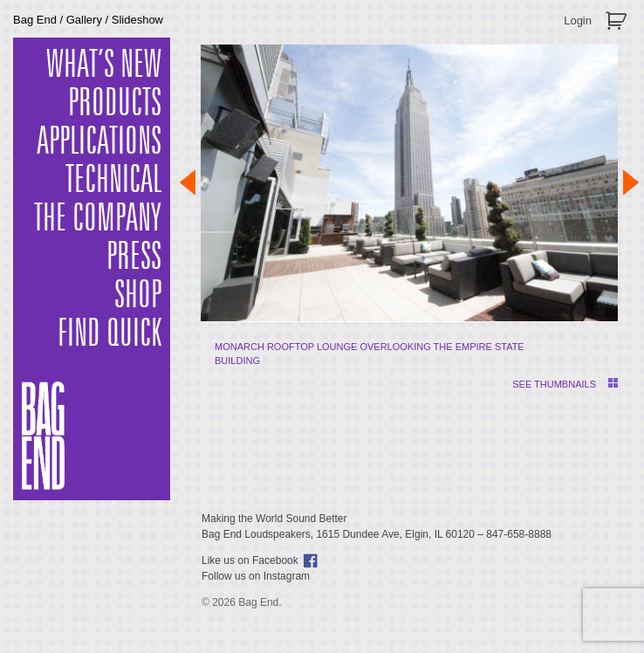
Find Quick (110, 334)
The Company (98, 219)
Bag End (35, 20)
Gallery (84, 20)
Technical (113, 181)
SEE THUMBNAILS (554, 384)
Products (115, 104)
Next (631, 182)
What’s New (104, 65)
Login (578, 21)
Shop (138, 296)
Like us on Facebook (250, 560)
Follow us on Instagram (256, 576)
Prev (188, 182)
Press (134, 258)
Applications (99, 142)
